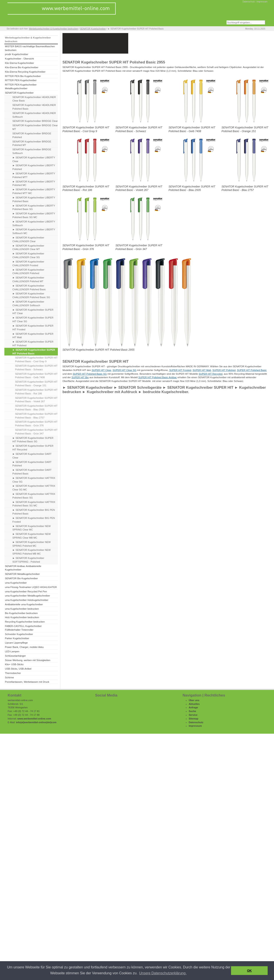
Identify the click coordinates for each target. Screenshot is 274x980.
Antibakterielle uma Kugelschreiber (24, 604)
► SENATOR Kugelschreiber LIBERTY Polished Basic (34, 199)
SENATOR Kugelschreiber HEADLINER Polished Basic (34, 107)
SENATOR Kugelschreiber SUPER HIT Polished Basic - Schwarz (36, 368)
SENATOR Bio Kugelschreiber (21, 578)
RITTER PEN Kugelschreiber (21, 80)
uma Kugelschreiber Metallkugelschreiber (27, 596)
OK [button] (249, 971)
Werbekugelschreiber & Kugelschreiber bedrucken (53, 29)
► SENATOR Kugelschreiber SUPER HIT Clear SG (33, 319)
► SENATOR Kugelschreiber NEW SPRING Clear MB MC (32, 536)
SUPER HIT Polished (224, 370)
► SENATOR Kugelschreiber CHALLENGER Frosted (28, 263)
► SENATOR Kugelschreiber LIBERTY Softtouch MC (34, 231)
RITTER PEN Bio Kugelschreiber (23, 76)
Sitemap (194, 719)
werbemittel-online (35, 722)
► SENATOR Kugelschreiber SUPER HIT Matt (33, 336)
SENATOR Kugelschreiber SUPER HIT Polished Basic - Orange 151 (36, 384)
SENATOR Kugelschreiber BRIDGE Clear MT (35, 127)
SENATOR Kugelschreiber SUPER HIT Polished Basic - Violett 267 (36, 400)
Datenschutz (249, 2)
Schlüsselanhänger (15, 656)
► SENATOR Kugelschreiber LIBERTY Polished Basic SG (34, 207)
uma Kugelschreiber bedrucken (22, 609)
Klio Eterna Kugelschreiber (19, 63)
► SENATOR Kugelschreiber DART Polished (32, 464)
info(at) (20, 722)
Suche (192, 711)
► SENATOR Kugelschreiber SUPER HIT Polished (33, 344)
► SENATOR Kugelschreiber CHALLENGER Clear (28, 239)
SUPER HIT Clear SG (124, 370)
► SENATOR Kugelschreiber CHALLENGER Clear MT (28, 248)
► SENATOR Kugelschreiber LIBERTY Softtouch (34, 223)
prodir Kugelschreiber (17, 54)
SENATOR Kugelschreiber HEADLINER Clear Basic (34, 99)
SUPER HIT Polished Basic (252, 370)
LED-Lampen (12, 651)
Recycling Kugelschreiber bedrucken (25, 622)
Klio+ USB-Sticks (14, 664)
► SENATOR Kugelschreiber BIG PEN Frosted (34, 520)
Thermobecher (13, 673)
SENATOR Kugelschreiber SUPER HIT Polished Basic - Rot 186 (36, 392)
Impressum (262, 2)
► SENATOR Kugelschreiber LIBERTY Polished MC (34, 183)
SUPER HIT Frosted (180, 370)
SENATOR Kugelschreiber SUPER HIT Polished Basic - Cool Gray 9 (36, 360)
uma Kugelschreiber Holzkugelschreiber (27, 600)
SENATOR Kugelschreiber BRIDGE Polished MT (32, 143)
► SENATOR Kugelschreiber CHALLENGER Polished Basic (29, 288)
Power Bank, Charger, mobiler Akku (24, 647)
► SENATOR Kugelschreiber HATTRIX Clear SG (34, 480)
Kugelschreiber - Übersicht (19, 59)
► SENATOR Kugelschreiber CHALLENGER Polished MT (28, 279)
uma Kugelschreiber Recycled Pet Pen (26, 591)
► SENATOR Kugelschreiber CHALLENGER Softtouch (28, 304)
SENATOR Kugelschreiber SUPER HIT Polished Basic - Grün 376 (36, 424)
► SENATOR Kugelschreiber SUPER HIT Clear (33, 312)
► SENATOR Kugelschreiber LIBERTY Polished (34, 167)
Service (193, 715)
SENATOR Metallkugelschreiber (22, 574)
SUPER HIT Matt (202, 370)
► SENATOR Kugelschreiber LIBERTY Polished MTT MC (34, 191)
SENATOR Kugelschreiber (93, 29)
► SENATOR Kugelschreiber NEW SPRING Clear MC (32, 528)
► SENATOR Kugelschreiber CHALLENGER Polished (28, 272)
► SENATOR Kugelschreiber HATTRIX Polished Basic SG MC (34, 504)
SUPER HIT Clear (101, 370)
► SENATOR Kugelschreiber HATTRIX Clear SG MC (34, 488)
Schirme (9, 677)
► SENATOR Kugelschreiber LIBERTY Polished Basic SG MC (34, 215)
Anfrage (193, 707)
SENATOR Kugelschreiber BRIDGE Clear (35, 121)
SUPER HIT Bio (80, 377)
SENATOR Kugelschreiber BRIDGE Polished (32, 135)
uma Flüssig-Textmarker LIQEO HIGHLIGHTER (31, 587)
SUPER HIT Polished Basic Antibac (158, 377)
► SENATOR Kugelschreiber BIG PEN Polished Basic (34, 512)
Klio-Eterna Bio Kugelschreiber (22, 67)
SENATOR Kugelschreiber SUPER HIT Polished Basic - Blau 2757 (36, 416)
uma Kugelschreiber (16, 583)
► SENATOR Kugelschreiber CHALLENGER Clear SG (28, 255)
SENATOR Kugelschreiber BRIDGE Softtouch (32, 151)
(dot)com (51, 722)
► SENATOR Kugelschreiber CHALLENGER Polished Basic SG (31, 295)
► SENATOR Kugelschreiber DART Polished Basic (32, 472)
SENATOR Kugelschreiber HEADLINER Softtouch (34, 115)
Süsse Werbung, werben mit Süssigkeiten (28, 660)
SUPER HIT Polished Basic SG (90, 374)
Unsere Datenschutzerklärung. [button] (163, 973)
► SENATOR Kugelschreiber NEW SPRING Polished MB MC (32, 552)
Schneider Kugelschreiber (19, 634)
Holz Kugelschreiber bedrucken (22, 617)
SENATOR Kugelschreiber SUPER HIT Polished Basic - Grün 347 (36, 432)
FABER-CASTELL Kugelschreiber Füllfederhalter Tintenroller (23, 628)
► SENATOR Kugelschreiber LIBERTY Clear (34, 159)
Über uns (194, 700)
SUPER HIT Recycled (211, 374)
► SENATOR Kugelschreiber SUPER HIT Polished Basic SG (33, 440)
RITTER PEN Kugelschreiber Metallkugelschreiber (21, 87)
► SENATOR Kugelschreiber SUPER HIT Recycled (33, 448)
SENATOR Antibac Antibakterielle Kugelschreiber (23, 568)
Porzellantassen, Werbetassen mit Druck (27, 682)
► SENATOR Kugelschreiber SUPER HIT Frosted (33, 328)
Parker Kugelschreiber (17, 638)
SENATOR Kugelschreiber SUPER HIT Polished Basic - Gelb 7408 (36, 376)
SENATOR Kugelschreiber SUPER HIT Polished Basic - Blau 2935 (36, 408)
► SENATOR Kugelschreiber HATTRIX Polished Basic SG (34, 496)
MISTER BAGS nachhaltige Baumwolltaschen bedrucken (30, 48)
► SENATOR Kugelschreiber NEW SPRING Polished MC (32, 544)
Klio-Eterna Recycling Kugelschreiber (25, 72)
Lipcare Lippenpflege (16, 643)
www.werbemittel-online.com (34, 719)
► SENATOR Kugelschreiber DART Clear (32, 456)
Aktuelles (194, 704)
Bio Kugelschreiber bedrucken (21, 613)
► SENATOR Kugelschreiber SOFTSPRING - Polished (28, 560)
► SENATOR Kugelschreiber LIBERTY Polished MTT (34, 175)
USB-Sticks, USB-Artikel (18, 669)
